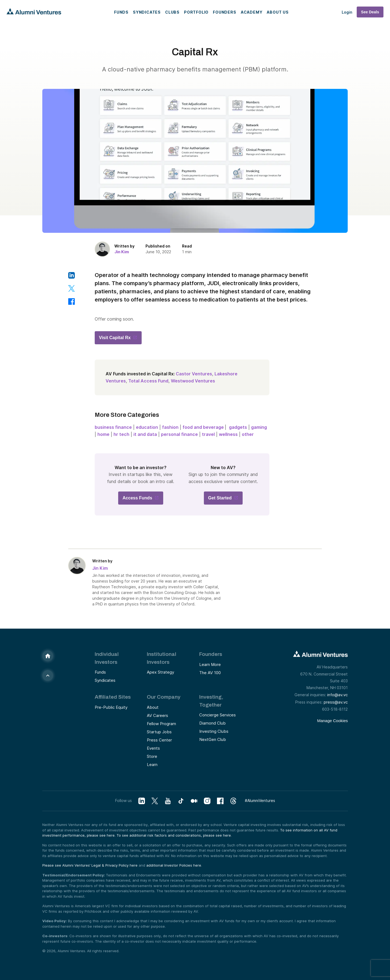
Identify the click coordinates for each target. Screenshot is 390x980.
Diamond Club (212, 723)
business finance (113, 427)
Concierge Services (218, 715)
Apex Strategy (160, 672)
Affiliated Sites (113, 697)
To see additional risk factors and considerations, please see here (174, 835)
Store (152, 756)
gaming (259, 427)
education (147, 427)
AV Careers (157, 715)
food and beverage (204, 427)
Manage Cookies (333, 721)
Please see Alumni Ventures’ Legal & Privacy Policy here (90, 865)
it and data (145, 434)
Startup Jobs (159, 732)
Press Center (159, 740)
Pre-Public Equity (111, 707)
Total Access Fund (148, 381)
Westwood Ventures (193, 381)
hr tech (121, 434)
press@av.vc (336, 702)
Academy (252, 12)
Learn (152, 765)
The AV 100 (210, 673)
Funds (121, 12)
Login (347, 12)
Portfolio (196, 12)
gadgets (238, 427)
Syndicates (147, 12)
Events (153, 748)
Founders (224, 12)
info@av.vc (337, 695)
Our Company (164, 697)
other (248, 434)
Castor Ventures (194, 374)
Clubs (172, 12)
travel (208, 434)
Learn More (210, 664)
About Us (278, 12)
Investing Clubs (214, 731)
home (103, 434)
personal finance (179, 434)
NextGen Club (213, 739)
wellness (228, 434)
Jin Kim (122, 252)
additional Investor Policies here (174, 865)
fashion (170, 427)
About (153, 707)
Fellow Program (161, 724)
